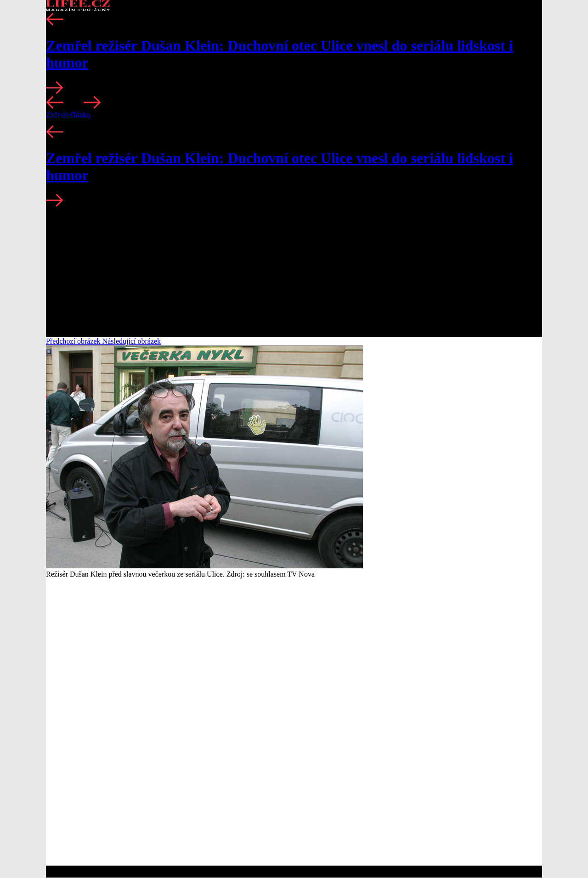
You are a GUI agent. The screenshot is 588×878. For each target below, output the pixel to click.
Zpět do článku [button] (68, 115)
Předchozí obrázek (74, 341)
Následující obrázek (132, 341)
